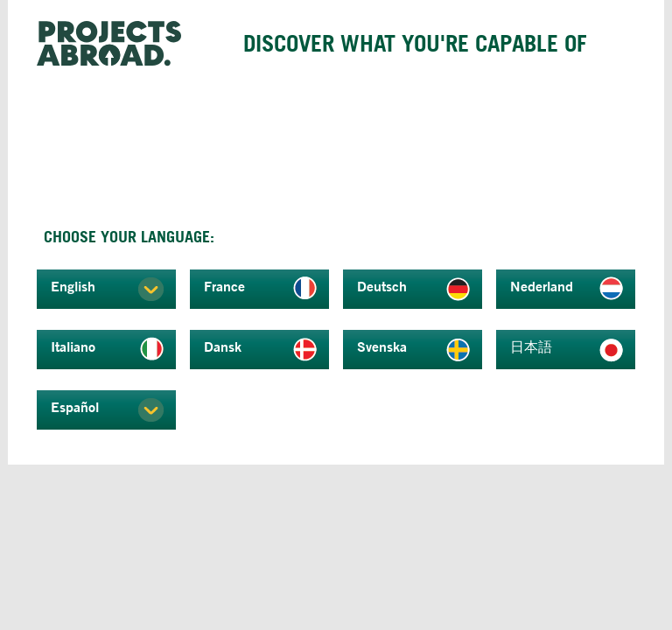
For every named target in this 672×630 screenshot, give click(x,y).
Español (75, 407)
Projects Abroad (115, 44)
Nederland (542, 286)
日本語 (531, 346)
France (224, 286)
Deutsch (382, 286)
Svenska (382, 346)
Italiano (73, 346)
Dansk (223, 346)
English (73, 286)
